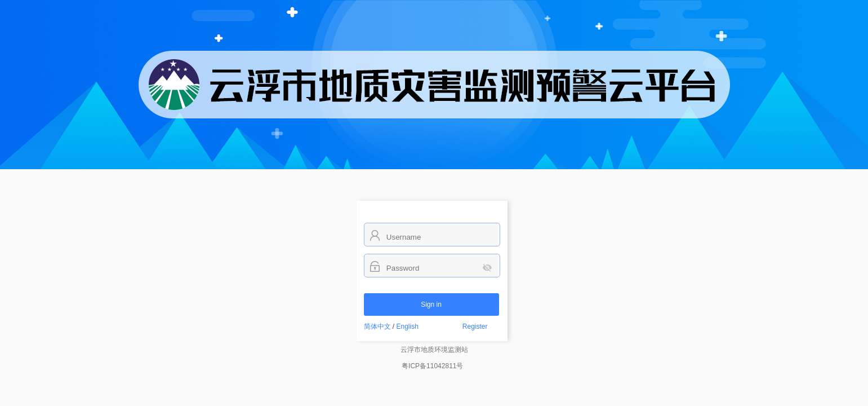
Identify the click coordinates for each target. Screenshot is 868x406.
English (408, 326)
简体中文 (377, 326)
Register (475, 326)
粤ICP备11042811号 (432, 366)
